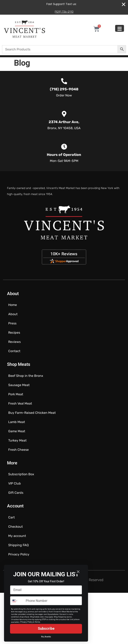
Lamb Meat (17, 422)
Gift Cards (16, 493)
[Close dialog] (78, 572)
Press (12, 323)
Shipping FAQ (18, 545)
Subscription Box (21, 474)
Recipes (14, 333)
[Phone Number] (53, 601)
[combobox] (17, 601)
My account (17, 536)
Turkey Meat (17, 440)
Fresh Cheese (18, 450)
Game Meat (17, 431)
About (13, 314)
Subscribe (46, 629)
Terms (37, 622)
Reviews (14, 342)
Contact (14, 351)
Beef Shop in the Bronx (26, 376)
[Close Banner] (124, 4)
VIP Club (15, 483)
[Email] (46, 590)
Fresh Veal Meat (20, 403)
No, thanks (46, 637)
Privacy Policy (19, 554)
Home (13, 305)
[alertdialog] (64, 7)
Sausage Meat (19, 385)
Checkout (15, 527)
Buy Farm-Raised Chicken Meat (32, 413)
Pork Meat (16, 394)
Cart (11, 517)
